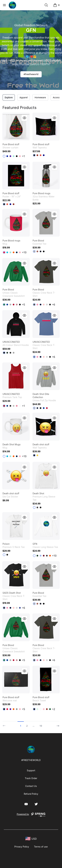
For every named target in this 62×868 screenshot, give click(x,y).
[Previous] (5, 724)
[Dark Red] (37, 155)
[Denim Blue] (34, 357)
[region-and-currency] (31, 839)
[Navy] (41, 251)
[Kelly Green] (4, 305)
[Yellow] (37, 455)
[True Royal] (7, 406)
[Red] (41, 155)
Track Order (31, 778)
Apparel (24, 97)
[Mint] (14, 156)
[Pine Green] (7, 353)
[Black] (17, 156)
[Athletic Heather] (34, 251)
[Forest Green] (37, 556)
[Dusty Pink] (17, 305)
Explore (9, 97)
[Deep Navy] (44, 155)
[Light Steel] (10, 305)
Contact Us (31, 786)
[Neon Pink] (17, 406)
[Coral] (37, 251)
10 (41, 726)
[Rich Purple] (10, 156)
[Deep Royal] (7, 305)
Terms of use (41, 847)
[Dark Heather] (47, 556)
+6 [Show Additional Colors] (54, 305)
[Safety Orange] (50, 556)
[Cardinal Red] (44, 556)
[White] (4, 156)
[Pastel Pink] (20, 156)
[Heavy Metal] (37, 507)
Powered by (31, 815)
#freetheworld (31, 74)
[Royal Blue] (7, 156)
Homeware (40, 97)
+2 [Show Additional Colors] (54, 709)
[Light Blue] (41, 556)
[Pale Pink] (44, 305)
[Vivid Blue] (7, 252)
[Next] (57, 724)
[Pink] (37, 305)
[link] (16, 127)
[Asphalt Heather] (10, 353)
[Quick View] (24, 118)
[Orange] (14, 252)
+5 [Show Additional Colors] (24, 305)
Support (31, 770)
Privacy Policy (22, 847)
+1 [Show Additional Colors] (24, 156)
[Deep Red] (14, 305)
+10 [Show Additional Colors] (24, 252)
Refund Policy (31, 794)
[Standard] (41, 709)
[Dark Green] (50, 709)
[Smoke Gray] (34, 305)
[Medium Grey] (17, 709)
